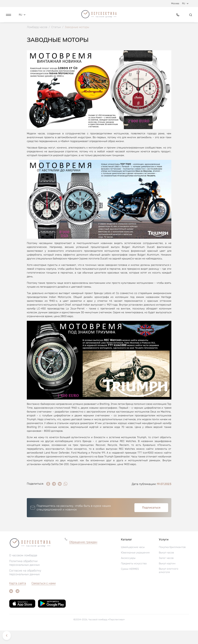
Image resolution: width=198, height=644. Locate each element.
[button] (9, 16)
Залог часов (166, 571)
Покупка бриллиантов (172, 561)
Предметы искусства (134, 577)
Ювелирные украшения (135, 566)
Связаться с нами (44, 597)
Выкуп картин (167, 577)
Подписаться (151, 521)
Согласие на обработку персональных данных (25, 586)
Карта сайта (18, 597)
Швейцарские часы (133, 561)
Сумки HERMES (130, 582)
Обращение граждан (83, 556)
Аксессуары (128, 571)
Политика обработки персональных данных (24, 576)
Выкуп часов (166, 566)
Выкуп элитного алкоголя (169, 584)
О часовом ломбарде (23, 569)
